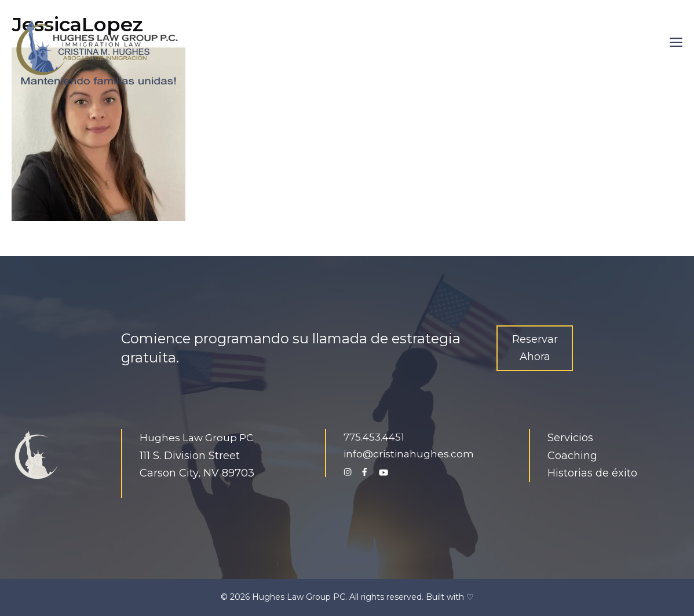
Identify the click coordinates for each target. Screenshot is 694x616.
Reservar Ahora (535, 348)
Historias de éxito (592, 473)
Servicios (570, 438)
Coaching (572, 456)
